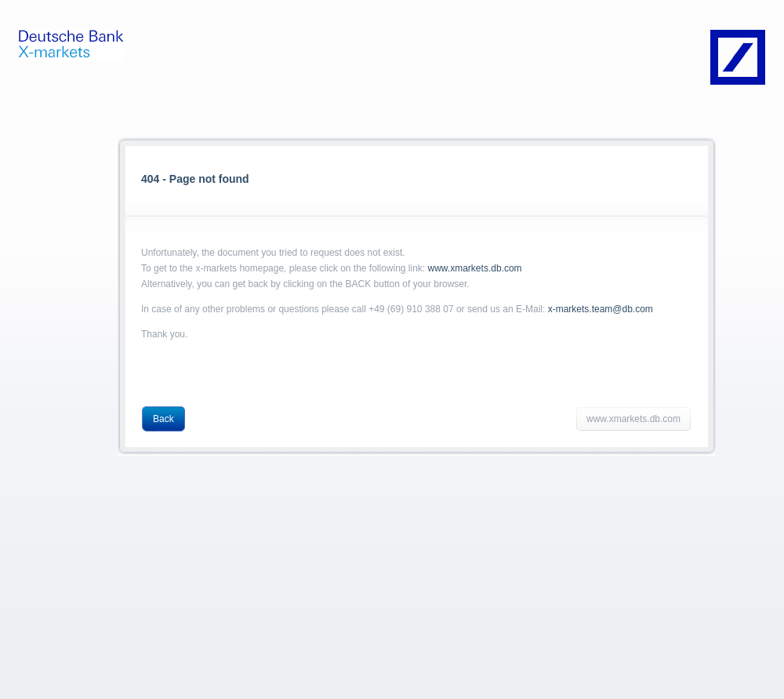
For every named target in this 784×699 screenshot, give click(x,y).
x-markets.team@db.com (601, 309)
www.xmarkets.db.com (475, 268)
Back (163, 419)
